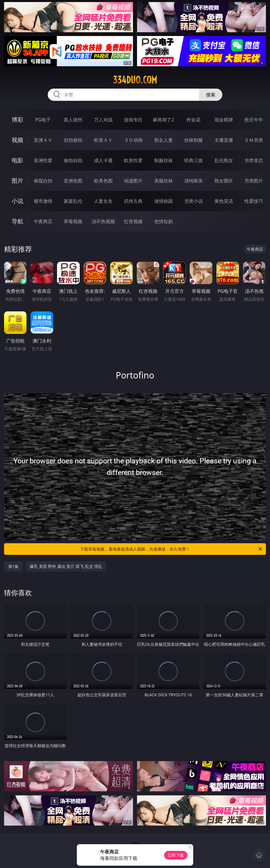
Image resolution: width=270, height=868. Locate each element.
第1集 (13, 566)
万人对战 (103, 120)
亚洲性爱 (43, 160)
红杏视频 (133, 221)
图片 (17, 181)
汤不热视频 (103, 221)
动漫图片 (133, 181)
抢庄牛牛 (254, 120)
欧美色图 (103, 181)
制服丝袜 (164, 160)
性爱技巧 (254, 201)
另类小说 (193, 201)
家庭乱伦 (73, 201)
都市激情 (43, 201)
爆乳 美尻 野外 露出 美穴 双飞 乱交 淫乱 (66, 566)
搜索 (211, 95)
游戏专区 (133, 120)
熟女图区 (224, 181)
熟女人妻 (164, 140)
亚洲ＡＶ (43, 140)
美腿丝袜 (164, 181)
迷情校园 (164, 201)
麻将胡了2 (163, 120)
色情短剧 (164, 221)
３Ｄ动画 (133, 140)
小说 (17, 201)
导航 (17, 221)
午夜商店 (43, 221)
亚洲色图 (73, 181)
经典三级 (193, 160)
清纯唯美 (193, 181)
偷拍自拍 (73, 160)
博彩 (17, 120)
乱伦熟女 (224, 160)
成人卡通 (103, 160)
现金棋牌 (224, 120)
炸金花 (193, 120)
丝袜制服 (193, 140)
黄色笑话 (224, 201)
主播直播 (224, 140)
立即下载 (176, 855)
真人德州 (73, 120)
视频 (17, 140)
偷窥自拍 (43, 181)
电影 (17, 160)
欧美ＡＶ (103, 140)
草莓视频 (73, 221)
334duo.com (135, 80)
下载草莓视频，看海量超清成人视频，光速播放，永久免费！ (172, 549)
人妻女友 (103, 201)
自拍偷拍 (73, 140)
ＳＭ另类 (254, 140)
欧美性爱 (133, 160)
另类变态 (254, 160)
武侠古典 (133, 201)
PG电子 (43, 120)
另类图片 (254, 181)
